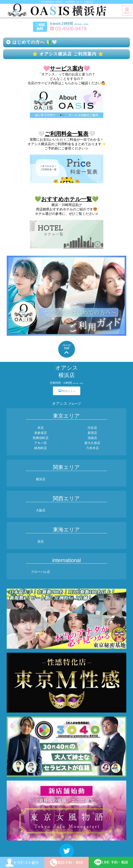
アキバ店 (41, 443)
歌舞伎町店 (41, 438)
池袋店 (92, 438)
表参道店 (41, 433)
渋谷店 (92, 428)
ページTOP (66, 350)
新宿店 (92, 433)
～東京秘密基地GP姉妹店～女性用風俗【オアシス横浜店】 (66, 2)
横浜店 (41, 479)
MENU (127, 11)
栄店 (41, 541)
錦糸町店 (41, 448)
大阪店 (41, 510)
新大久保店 (92, 443)
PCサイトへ (67, 391)
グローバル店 (41, 572)
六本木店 (92, 448)
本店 (41, 428)
